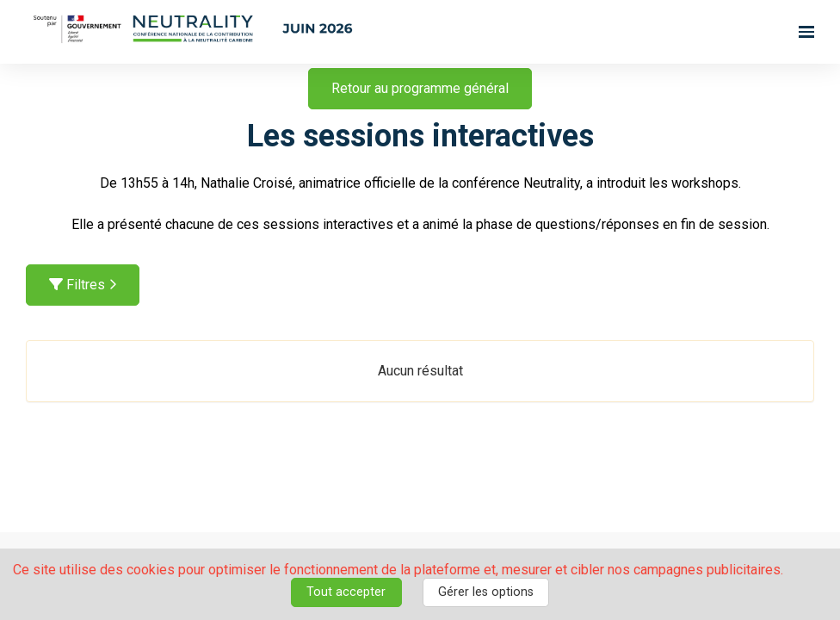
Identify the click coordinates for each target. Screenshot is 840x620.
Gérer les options (486, 592)
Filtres (83, 285)
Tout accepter (346, 592)
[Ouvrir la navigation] (806, 32)
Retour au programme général (420, 88)
